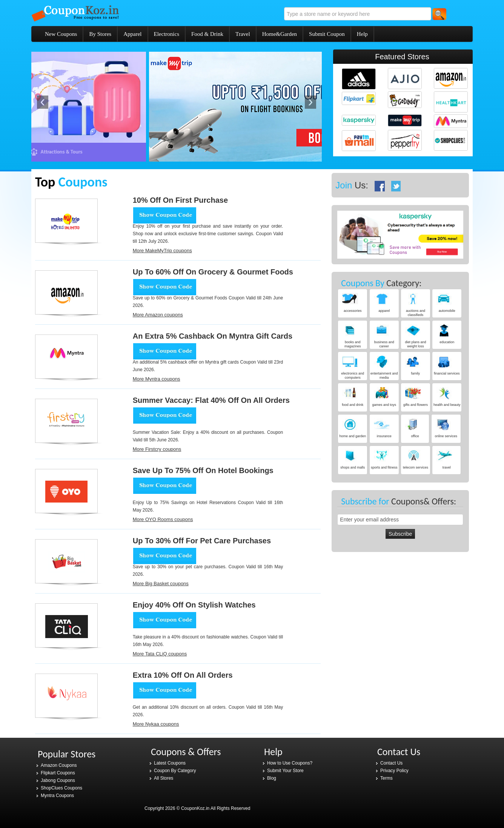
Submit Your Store (285, 771)
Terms (386, 778)
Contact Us (391, 763)
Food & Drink (207, 34)
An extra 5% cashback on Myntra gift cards (213, 336)
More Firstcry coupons (157, 449)
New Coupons (61, 34)
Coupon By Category (175, 771)
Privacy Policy (394, 771)
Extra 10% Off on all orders (183, 675)
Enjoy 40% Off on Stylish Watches (194, 605)
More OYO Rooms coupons (163, 519)
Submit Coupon (327, 34)
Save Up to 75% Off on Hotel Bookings (203, 470)
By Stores (100, 34)
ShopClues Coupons (61, 788)
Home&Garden (280, 34)
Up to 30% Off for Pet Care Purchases (202, 541)
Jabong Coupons (58, 780)
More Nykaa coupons (156, 724)
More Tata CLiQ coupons (160, 654)
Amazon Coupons (59, 765)
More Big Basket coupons (161, 584)
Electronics (167, 34)
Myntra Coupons (57, 796)
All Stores (164, 778)
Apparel (132, 34)
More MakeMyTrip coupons (162, 251)
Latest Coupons (170, 763)
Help (362, 34)
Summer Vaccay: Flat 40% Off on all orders (211, 400)
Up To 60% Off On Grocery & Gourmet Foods (213, 272)
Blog (272, 778)
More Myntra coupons (157, 379)
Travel (243, 34)
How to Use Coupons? (290, 763)
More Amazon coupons (158, 315)
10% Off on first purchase (180, 200)
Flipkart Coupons (58, 773)
